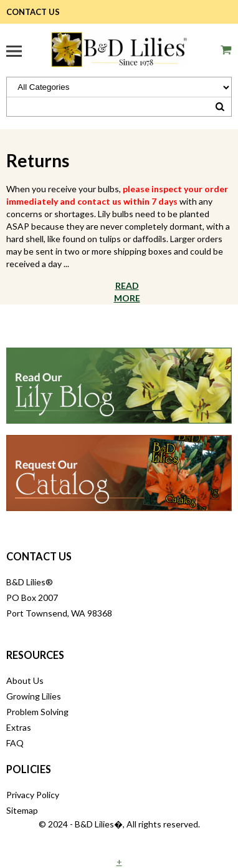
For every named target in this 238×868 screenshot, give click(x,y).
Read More (127, 292)
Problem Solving (37, 712)
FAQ (15, 743)
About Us (25, 680)
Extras (19, 727)
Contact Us (33, 12)
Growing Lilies (34, 696)
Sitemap (22, 810)
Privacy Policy (33, 795)
